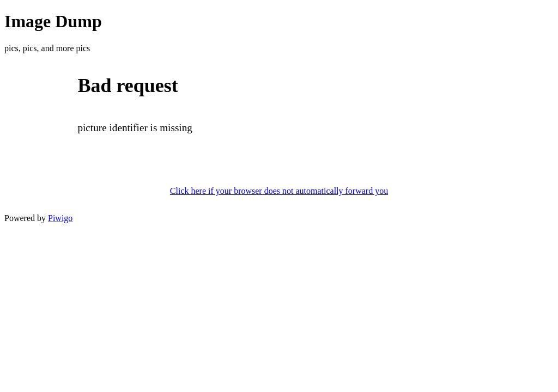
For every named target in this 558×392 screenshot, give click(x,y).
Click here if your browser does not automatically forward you (279, 191)
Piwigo (60, 218)
